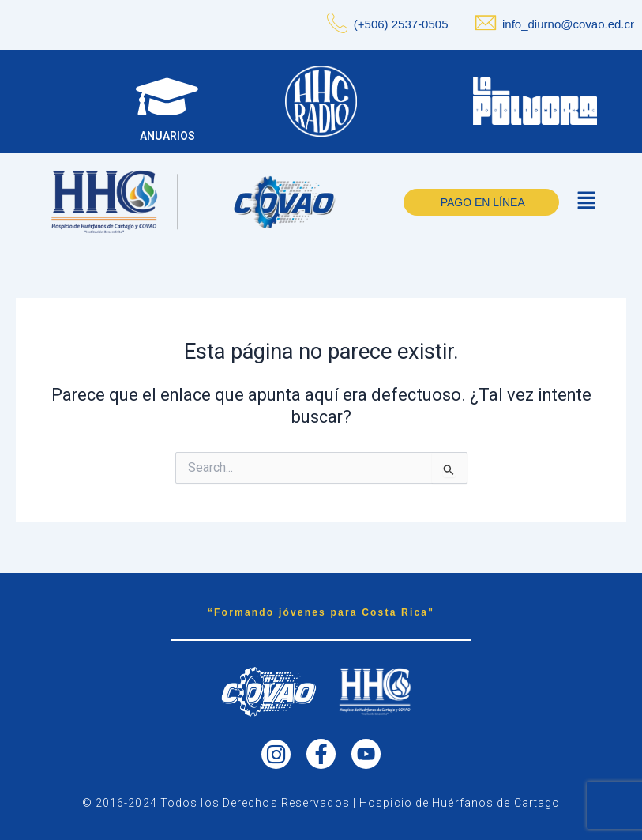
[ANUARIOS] (165, 99)
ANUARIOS (165, 141)
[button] (586, 206)
